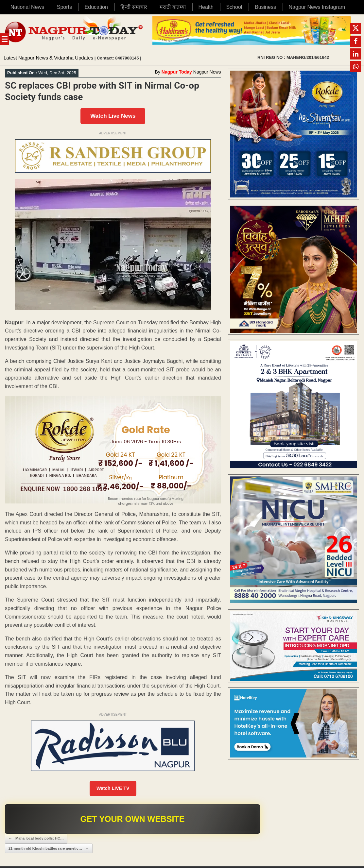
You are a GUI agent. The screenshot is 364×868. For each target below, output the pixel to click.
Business (265, 7)
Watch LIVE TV (113, 789)
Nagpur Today (177, 72)
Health (206, 7)
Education (96, 7)
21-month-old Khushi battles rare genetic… (49, 850)
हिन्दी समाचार (134, 7)
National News (27, 7)
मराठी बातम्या (173, 7)
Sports (64, 7)
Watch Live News (113, 116)
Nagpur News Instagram (317, 7)
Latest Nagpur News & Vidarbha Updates (48, 58)
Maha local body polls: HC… (36, 840)
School (234, 7)
